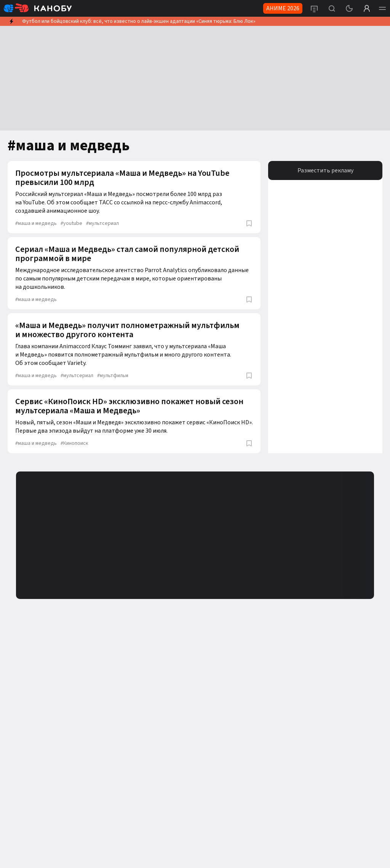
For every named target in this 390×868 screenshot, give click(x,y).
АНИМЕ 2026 (283, 8)
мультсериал (102, 223)
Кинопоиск (74, 443)
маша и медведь (36, 223)
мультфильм (113, 376)
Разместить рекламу (325, 170)
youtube (71, 223)
